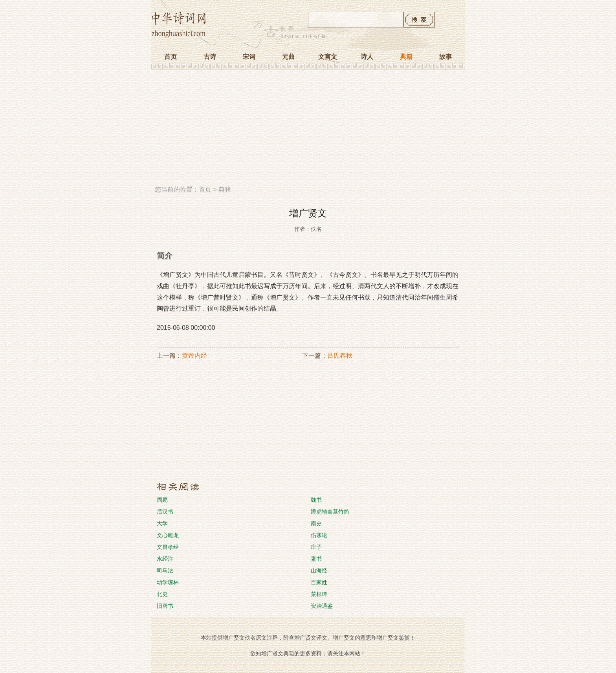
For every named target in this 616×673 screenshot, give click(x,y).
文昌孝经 (168, 547)
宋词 (249, 57)
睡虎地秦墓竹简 (330, 512)
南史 (316, 523)
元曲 (288, 57)
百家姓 (319, 582)
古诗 (210, 57)
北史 (162, 594)
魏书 (316, 500)
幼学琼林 (168, 582)
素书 (316, 559)
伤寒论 (319, 535)
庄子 (316, 547)
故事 (445, 57)
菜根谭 (319, 594)
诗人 (367, 57)
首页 (170, 57)
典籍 (406, 57)
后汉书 (165, 512)
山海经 (319, 571)
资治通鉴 (322, 606)
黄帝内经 (194, 356)
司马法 (165, 571)
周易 (162, 500)
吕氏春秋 (340, 356)
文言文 (328, 57)
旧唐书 (165, 606)
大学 (162, 523)
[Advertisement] (308, 131)
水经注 (165, 559)
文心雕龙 (168, 535)
